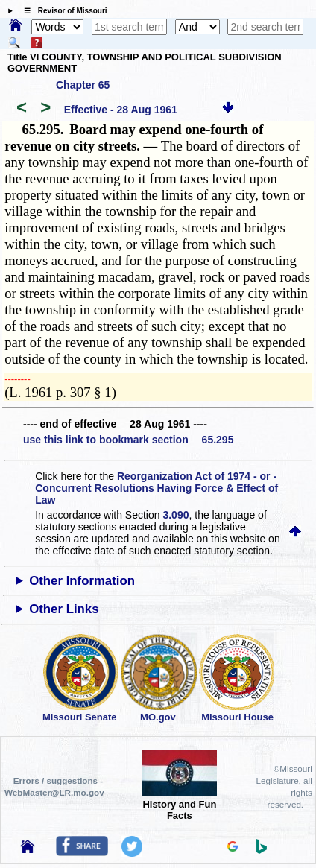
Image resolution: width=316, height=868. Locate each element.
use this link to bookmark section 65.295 (128, 440)
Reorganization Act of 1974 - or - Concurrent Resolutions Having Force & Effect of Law (157, 488)
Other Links (64, 609)
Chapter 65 (83, 85)
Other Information (82, 581)
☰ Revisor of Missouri (62, 11)
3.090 (176, 515)
